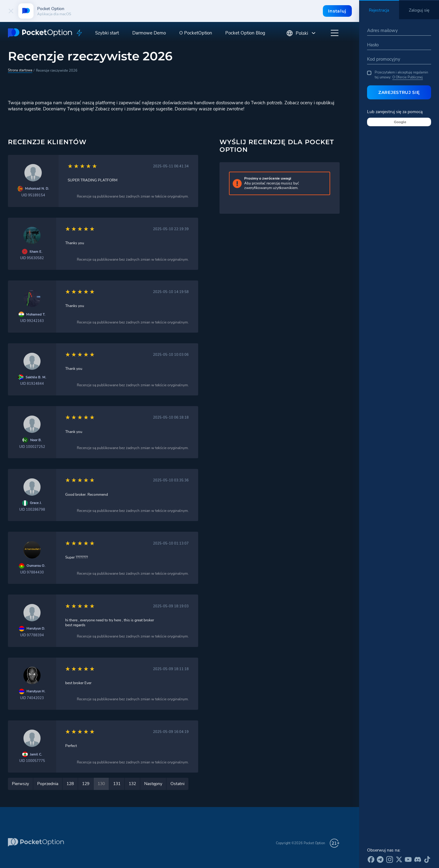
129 (86, 784)
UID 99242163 (32, 321)
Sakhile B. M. (36, 377)
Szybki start (107, 33)
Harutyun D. (36, 629)
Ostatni (177, 784)
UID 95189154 (33, 195)
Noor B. (36, 440)
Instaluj (337, 11)
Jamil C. (36, 754)
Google (400, 122)
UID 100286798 (32, 510)
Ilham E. (36, 252)
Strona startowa (20, 70)
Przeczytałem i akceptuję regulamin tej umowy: (398, 75)
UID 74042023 (32, 698)
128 (70, 784)
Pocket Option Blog (245, 33)
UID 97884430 (32, 572)
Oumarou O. (36, 566)
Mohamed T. (36, 314)
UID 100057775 (32, 761)
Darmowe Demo (149, 33)
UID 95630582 (32, 258)
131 (117, 784)
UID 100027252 (32, 447)
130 (101, 784)
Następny (153, 784)
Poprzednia (48, 784)
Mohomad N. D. (37, 189)
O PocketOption (196, 33)
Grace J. (36, 503)
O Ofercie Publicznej (408, 77)
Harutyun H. (36, 691)
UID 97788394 (32, 635)
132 (132, 784)
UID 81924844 (32, 384)
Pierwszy (20, 784)
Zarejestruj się (399, 92)
